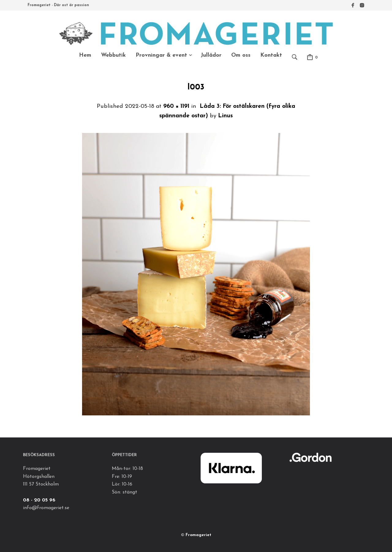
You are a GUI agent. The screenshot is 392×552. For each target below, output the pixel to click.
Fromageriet (198, 535)
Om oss (241, 55)
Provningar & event (161, 55)
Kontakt (271, 55)
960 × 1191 (176, 106)
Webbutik (113, 55)
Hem (85, 55)
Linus (225, 116)
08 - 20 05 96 (39, 500)
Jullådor (211, 55)
